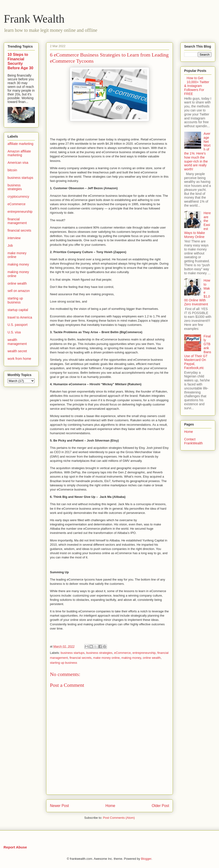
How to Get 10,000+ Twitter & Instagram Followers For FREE (197, 86)
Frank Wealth (34, 19)
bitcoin (12, 170)
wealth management (17, 342)
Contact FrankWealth (193, 441)
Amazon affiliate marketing (19, 153)
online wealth (152, 658)
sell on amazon (19, 291)
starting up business (64, 663)
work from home (19, 359)
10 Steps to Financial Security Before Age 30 (20, 61)
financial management (17, 221)
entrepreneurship (144, 653)
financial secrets (80, 658)
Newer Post (59, 806)
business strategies (99, 653)
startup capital (18, 310)
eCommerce (122, 653)
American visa (18, 163)
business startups (73, 653)
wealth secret (17, 351)
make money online (107, 658)
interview (14, 238)
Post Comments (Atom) (119, 818)
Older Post (160, 806)
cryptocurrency (18, 197)
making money (131, 658)
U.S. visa (14, 332)
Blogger (146, 859)
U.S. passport (18, 325)
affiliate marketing (20, 144)
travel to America (20, 317)
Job (10, 246)
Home (110, 806)
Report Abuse (15, 847)
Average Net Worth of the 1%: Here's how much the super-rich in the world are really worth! (197, 151)
